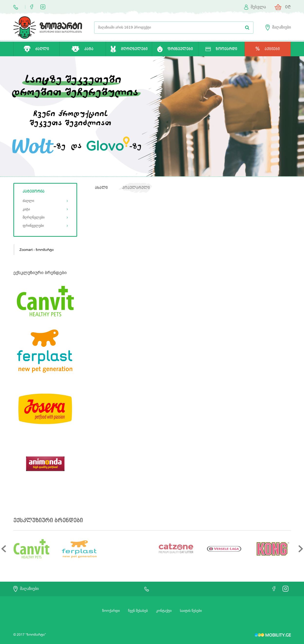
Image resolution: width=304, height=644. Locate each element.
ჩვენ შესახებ (138, 611)
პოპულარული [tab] (136, 188)
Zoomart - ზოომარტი (37, 250)
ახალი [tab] (101, 188)
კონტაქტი (164, 611)
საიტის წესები (191, 611)
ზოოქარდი (111, 611)
